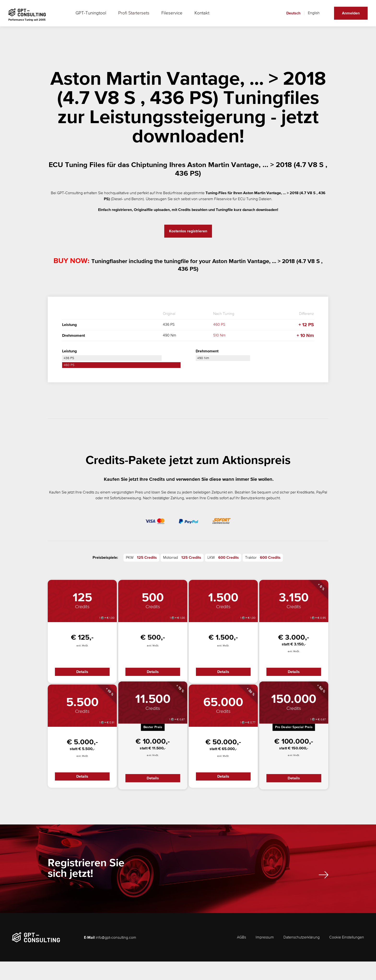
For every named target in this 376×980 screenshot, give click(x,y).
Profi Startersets (129, 17)
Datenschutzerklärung (302, 956)
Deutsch (290, 17)
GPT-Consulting (70, 193)
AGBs (241, 956)
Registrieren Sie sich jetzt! (116, 888)
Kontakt (190, 17)
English (310, 17)
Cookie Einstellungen (347, 956)
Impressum (265, 956)
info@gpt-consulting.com (116, 956)
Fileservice (163, 17)
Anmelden (347, 17)
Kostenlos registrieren (188, 231)
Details (82, 673)
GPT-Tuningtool (92, 17)
